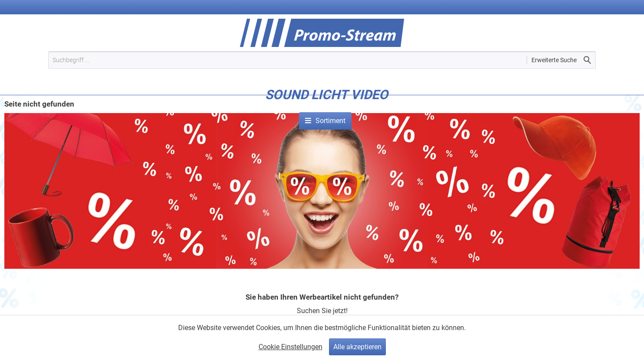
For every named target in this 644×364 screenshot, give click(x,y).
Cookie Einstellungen (290, 347)
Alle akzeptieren (357, 347)
